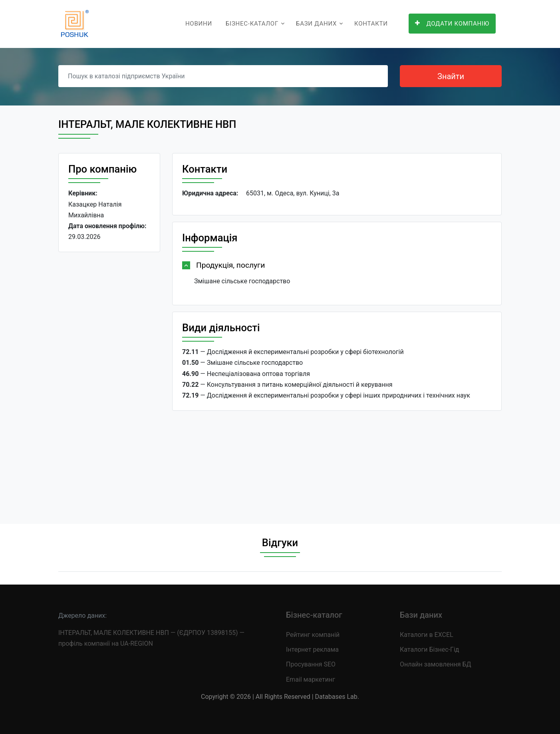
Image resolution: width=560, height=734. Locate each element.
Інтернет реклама (312, 649)
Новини (199, 24)
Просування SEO (311, 664)
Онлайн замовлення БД (436, 664)
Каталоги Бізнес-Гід (429, 649)
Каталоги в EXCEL (427, 635)
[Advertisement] (109, 382)
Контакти (371, 24)
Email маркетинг (311, 679)
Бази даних (316, 24)
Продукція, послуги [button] (230, 265)
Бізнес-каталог (252, 24)
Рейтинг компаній (313, 635)
